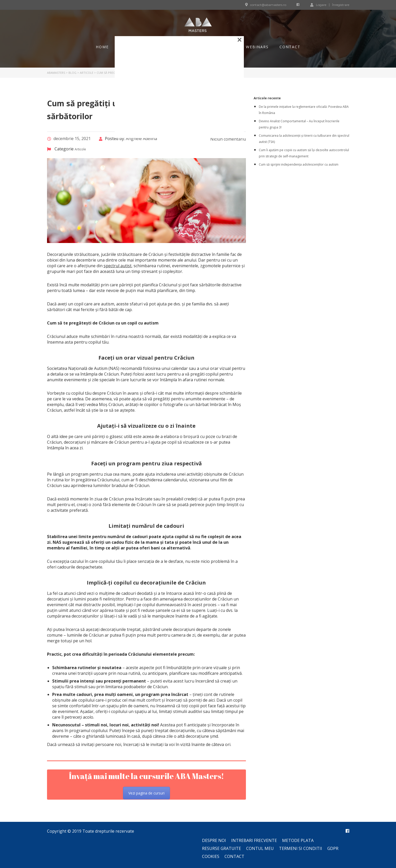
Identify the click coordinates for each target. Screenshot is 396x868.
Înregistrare (341, 5)
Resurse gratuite (222, 848)
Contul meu (260, 848)
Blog (125, 47)
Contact (290, 47)
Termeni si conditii (301, 848)
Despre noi (214, 840)
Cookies (211, 856)
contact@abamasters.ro (268, 5)
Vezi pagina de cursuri (146, 793)
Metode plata (298, 840)
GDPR (333, 848)
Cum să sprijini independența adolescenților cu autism (299, 164)
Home (102, 47)
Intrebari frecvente (254, 840)
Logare (318, 5)
